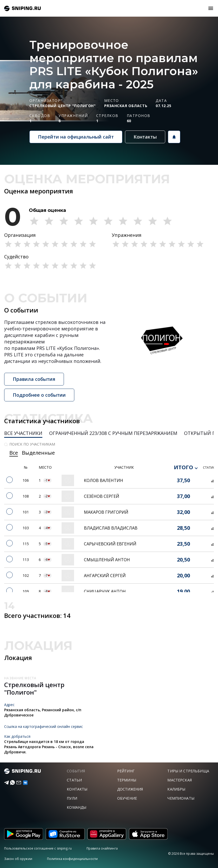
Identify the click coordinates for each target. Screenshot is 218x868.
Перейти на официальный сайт (76, 137)
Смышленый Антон (107, 560)
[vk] (23, 783)
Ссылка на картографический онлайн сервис (44, 726)
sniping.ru (22, 8)
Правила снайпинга (102, 848)
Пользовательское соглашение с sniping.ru (38, 848)
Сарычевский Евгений (110, 544)
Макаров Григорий (106, 512)
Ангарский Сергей (105, 576)
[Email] (16, 783)
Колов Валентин (104, 480)
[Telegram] (4, 783)
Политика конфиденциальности (72, 859)
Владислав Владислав (111, 528)
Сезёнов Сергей (102, 496)
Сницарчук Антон (105, 591)
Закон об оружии (18, 859)
